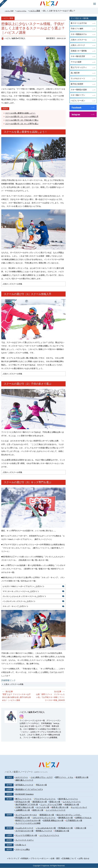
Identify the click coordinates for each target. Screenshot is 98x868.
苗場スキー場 (55, 802)
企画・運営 (55, 859)
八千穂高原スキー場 (74, 820)
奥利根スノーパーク (44, 831)
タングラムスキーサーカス (26, 815)
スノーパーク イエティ (25, 840)
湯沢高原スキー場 (40, 802)
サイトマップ (14, 859)
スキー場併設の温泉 (79, 90)
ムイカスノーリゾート (72, 802)
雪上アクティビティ (79, 67)
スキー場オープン (78, 95)
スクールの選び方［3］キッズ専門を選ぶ (22, 123)
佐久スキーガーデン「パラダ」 (69, 815)
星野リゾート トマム (64, 777)
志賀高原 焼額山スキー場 (53, 820)
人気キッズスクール (79, 40)
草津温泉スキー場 (65, 828)
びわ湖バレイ (21, 845)
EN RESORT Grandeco (24, 794)
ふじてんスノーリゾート (49, 836)
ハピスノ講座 (40, 11)
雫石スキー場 (41, 785)
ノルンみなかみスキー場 (46, 828)
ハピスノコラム (25, 11)
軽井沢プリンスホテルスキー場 (28, 820)
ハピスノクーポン (78, 101)
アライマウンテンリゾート (45, 799)
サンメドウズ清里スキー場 (26, 836)
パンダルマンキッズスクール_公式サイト (19, 602)
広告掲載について (69, 859)
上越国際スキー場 (23, 810)
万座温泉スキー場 (62, 831)
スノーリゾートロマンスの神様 (28, 823)
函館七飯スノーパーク (24, 780)
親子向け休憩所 (77, 84)
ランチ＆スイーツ (78, 79)
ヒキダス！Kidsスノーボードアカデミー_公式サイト (24, 587)
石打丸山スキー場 (23, 802)
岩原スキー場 (38, 810)
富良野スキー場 (82, 777)
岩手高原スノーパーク (24, 785)
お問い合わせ (84, 859)
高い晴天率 (75, 73)
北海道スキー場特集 (79, 51)
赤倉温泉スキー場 (72, 805)
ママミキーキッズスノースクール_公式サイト (21, 592)
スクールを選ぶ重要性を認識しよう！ (20, 113)
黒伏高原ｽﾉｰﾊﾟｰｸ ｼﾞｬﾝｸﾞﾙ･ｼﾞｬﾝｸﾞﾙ (29, 790)
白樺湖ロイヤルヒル (83, 818)
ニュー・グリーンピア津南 (51, 805)
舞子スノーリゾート (23, 799)
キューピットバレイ (79, 807)
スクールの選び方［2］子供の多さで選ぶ (22, 120)
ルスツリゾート (22, 777)
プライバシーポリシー (40, 859)
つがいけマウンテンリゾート (44, 818)
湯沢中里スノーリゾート (68, 799)
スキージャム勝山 (23, 850)
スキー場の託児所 (78, 56)
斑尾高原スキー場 (47, 815)
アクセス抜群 (76, 62)
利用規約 (25, 859)
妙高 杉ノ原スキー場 (60, 807)
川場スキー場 (81, 828)
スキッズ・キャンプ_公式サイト (16, 608)
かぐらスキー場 (43, 807)
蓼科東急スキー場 (65, 818)
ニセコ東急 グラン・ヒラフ (42, 777)
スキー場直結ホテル (79, 34)
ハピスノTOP (10, 11)
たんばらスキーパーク (24, 828)
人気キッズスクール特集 (14, 686)
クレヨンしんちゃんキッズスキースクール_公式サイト (25, 597)
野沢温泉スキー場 (23, 818)
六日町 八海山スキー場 (25, 807)
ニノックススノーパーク (56, 810)
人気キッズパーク (78, 45)
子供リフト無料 (77, 29)
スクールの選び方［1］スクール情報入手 (22, 117)
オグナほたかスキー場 (24, 831)
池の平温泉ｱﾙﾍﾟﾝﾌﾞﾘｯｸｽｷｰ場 (27, 805)
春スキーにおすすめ (79, 23)
